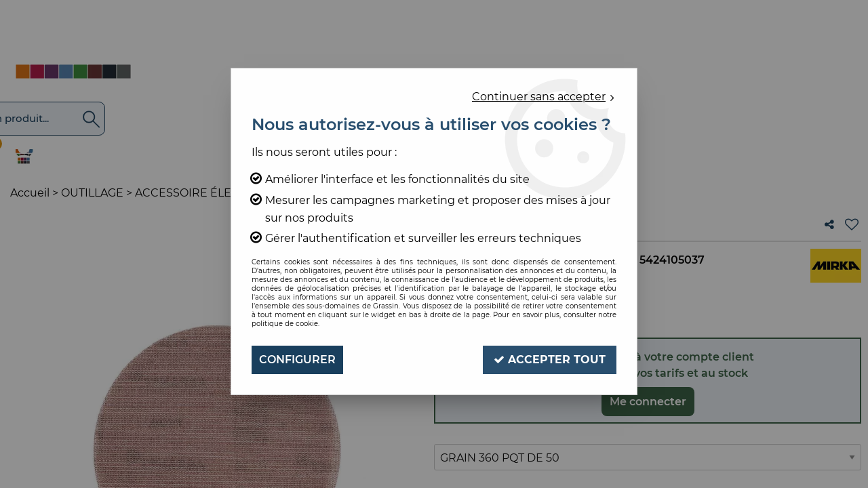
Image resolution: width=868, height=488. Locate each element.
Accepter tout (550, 360)
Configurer (297, 360)
